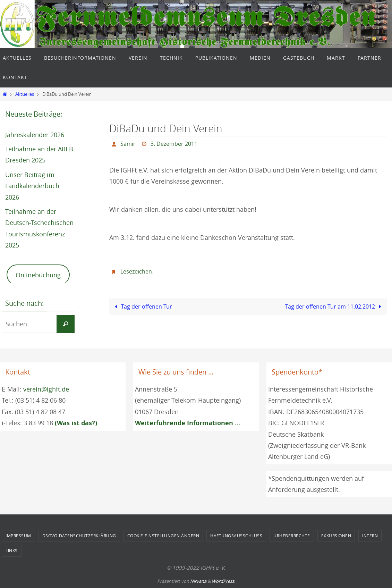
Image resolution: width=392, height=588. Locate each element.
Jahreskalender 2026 (35, 135)
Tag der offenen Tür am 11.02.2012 (335, 306)
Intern (370, 536)
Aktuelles (25, 94)
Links (12, 551)
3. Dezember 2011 (174, 144)
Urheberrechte (292, 536)
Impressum (18, 536)
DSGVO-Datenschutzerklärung (79, 536)
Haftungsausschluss (236, 536)
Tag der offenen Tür (142, 306)
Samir (128, 144)
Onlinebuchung (38, 275)
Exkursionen (336, 536)
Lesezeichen (136, 271)
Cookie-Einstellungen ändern (163, 536)
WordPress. (223, 581)
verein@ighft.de (46, 389)
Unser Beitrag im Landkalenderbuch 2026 (32, 186)
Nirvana (198, 581)
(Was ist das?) (76, 423)
